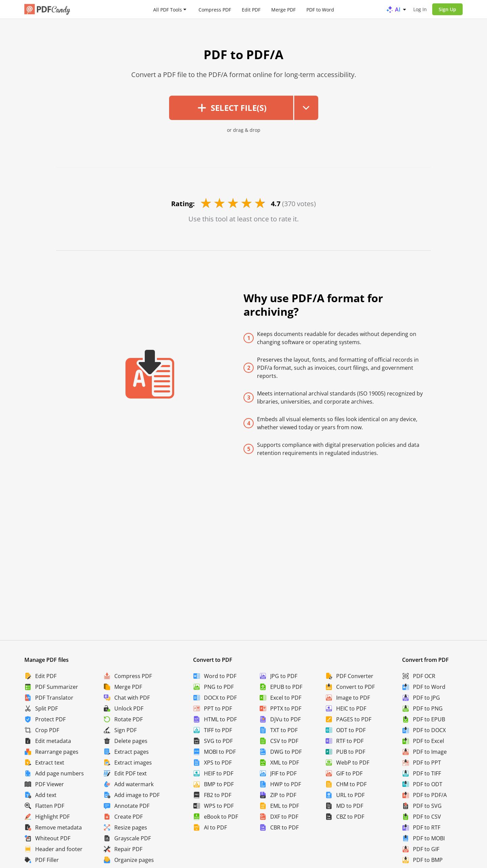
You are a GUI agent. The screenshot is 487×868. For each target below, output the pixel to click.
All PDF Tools (168, 9)
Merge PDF (283, 9)
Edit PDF (251, 9)
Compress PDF (215, 9)
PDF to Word (320, 9)
